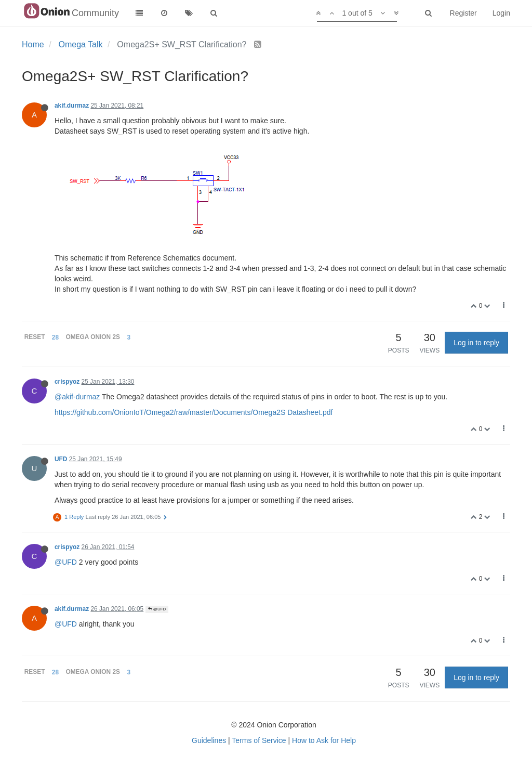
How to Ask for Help (324, 740)
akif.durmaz (72, 106)
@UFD (66, 562)
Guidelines (209, 740)
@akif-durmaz (77, 397)
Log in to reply (476, 343)
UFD (61, 459)
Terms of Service (259, 740)
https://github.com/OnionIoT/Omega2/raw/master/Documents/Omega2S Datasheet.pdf (194, 412)
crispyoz (67, 382)
